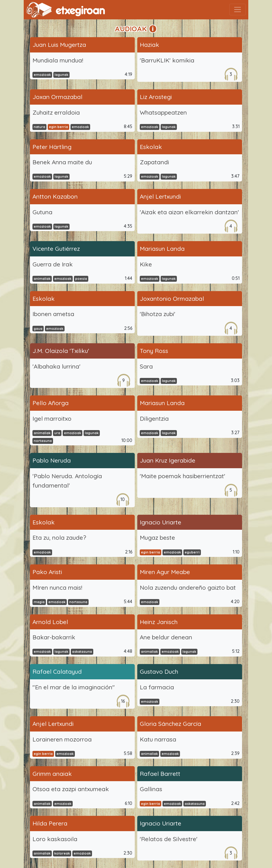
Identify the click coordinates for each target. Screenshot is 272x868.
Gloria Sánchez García (170, 724)
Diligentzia (154, 419)
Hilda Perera (50, 823)
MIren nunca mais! (57, 588)
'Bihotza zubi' (158, 314)
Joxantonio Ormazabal (172, 299)
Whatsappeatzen (163, 112)
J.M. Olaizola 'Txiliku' (61, 351)
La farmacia (157, 687)
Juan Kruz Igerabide (168, 460)
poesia (81, 279)
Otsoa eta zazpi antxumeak (71, 789)
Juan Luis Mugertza (59, 45)
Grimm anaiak (52, 774)
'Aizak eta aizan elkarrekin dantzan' (189, 212)
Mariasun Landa (162, 249)
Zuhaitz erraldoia (56, 112)
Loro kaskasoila (55, 839)
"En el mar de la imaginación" (74, 687)
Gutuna (42, 212)
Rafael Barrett (160, 774)
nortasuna (43, 441)
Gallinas (151, 789)
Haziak (149, 45)
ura (57, 433)
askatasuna (82, 652)
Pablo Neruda (52, 460)
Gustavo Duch (159, 672)
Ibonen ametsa (53, 314)
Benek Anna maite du (62, 162)
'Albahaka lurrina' (56, 366)
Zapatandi (154, 162)
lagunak (61, 75)
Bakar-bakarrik (54, 637)
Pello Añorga (51, 403)
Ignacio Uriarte (160, 522)
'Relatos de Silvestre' (169, 839)
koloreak (62, 853)
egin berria (58, 127)
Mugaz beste (157, 538)
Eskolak (151, 147)
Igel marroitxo (52, 419)
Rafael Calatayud (57, 672)
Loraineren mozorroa (62, 739)
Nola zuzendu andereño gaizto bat (188, 588)
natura (39, 127)
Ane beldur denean (166, 637)
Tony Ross (154, 351)
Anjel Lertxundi (160, 196)
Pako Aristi (47, 572)
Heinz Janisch (159, 622)
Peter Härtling (52, 147)
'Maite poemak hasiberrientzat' (182, 476)
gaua (38, 329)
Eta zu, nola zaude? (59, 538)
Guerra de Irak (53, 264)
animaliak (42, 279)
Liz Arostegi (156, 97)
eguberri (192, 552)
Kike (146, 264)
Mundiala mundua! (58, 60)
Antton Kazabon (55, 196)
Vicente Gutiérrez (56, 249)
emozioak (42, 75)
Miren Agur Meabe (165, 572)
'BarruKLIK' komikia (167, 60)
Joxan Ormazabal (57, 97)
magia (39, 602)
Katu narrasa (158, 739)
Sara (146, 366)
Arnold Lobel (50, 622)
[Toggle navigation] (238, 10)
